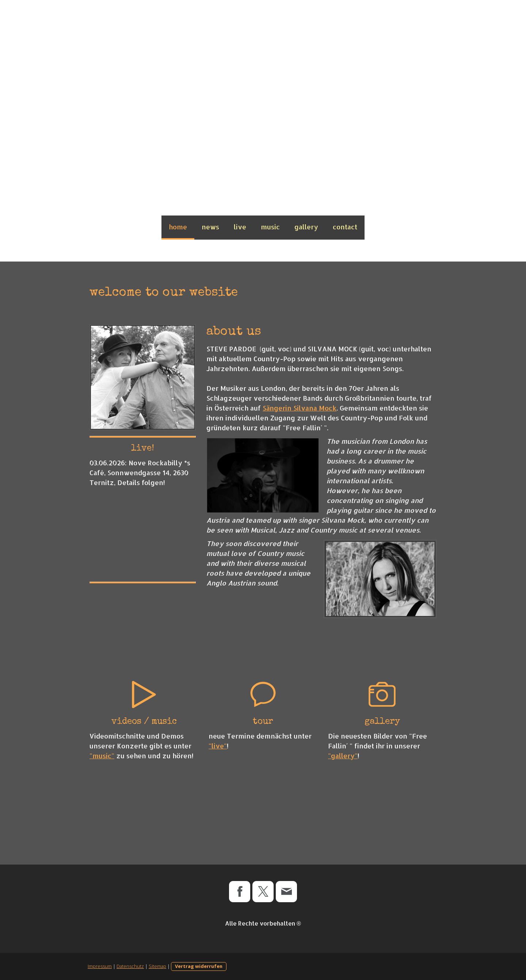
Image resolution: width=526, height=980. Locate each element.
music (270, 227)
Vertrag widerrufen (199, 966)
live (240, 227)
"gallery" (343, 756)
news (210, 227)
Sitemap (157, 966)
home (178, 227)
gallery (306, 227)
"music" (102, 756)
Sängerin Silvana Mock (300, 408)
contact (345, 227)
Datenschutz (130, 966)
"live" (218, 746)
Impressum (100, 966)
